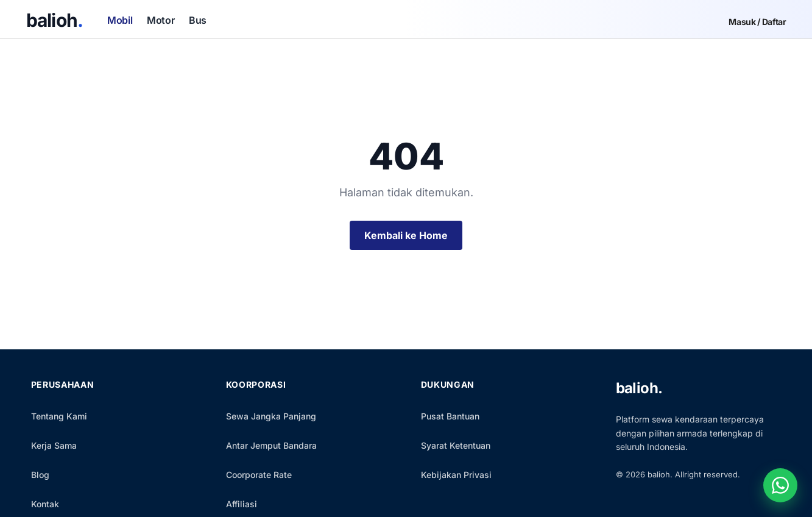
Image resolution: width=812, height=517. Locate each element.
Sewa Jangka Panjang (271, 416)
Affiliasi (242, 504)
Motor (161, 20)
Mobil (120, 20)
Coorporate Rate (259, 475)
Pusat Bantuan (450, 416)
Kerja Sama (54, 445)
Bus (198, 20)
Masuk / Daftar (757, 22)
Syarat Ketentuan (456, 445)
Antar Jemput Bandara (271, 445)
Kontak (45, 504)
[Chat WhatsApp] (780, 485)
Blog (40, 475)
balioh (55, 20)
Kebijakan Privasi (456, 475)
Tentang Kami (59, 416)
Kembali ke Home (406, 235)
